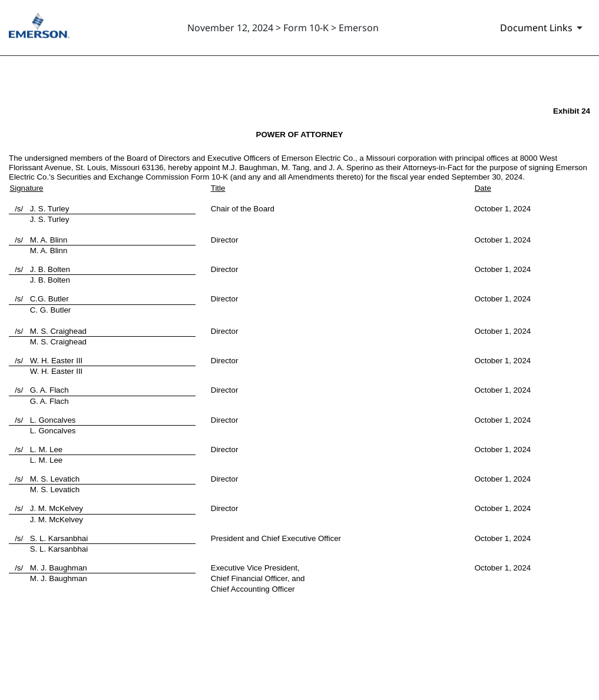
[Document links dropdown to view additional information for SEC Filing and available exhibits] (543, 28)
